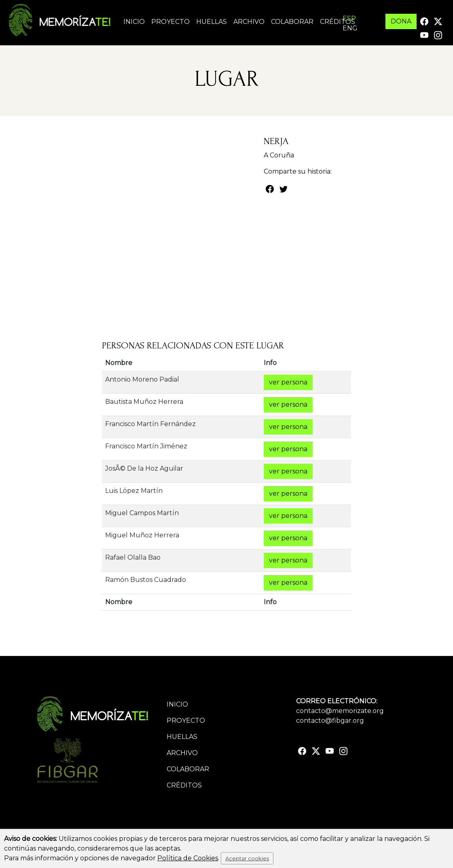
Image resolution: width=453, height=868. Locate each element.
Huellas (212, 22)
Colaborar (292, 22)
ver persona (288, 382)
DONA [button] (401, 21)
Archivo (249, 22)
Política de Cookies (188, 858)
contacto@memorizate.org (340, 711)
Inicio (134, 22)
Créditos (338, 22)
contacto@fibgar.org (330, 721)
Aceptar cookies (247, 858)
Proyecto (170, 22)
